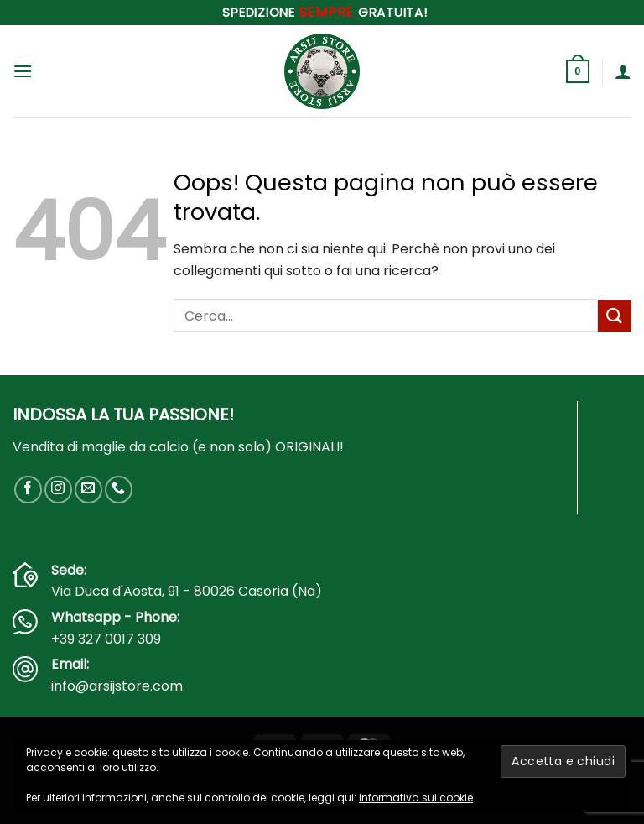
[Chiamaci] (119, 490)
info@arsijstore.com (117, 686)
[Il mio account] (623, 71)
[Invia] (615, 316)
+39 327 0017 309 (106, 639)
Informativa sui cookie (416, 798)
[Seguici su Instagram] (58, 490)
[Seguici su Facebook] (28, 490)
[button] (23, 71)
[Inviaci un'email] (88, 490)
